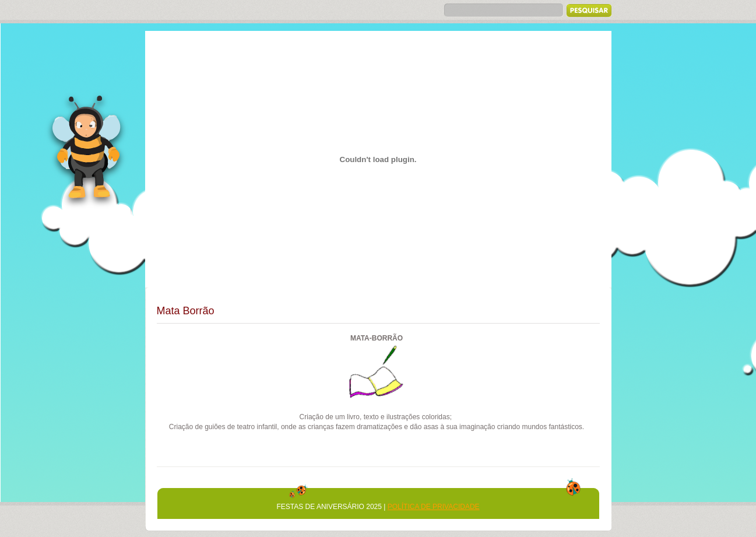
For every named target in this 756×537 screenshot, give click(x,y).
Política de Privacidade (434, 507)
